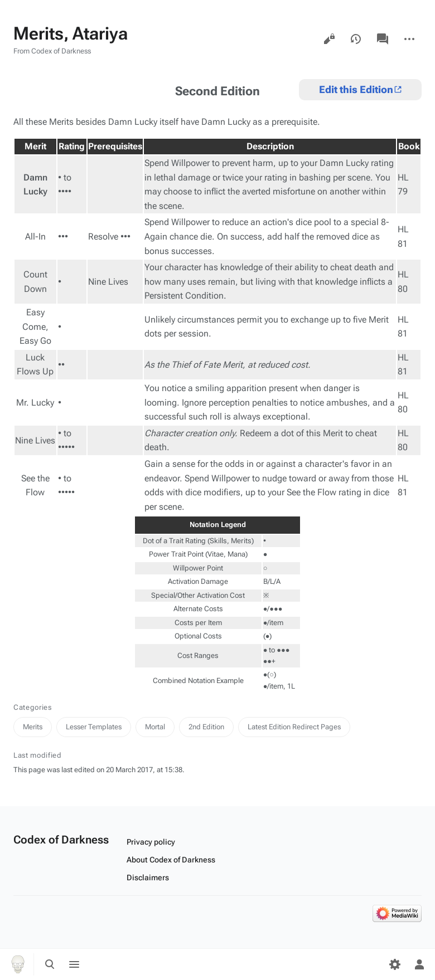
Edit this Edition (356, 90)
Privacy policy (151, 842)
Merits (33, 727)
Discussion (383, 39)
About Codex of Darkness (171, 860)
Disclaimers (148, 877)
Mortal (155, 727)
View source (329, 39)
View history (356, 39)
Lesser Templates (94, 727)
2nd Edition (206, 727)
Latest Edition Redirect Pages (294, 727)
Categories (33, 707)
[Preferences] (395, 964)
